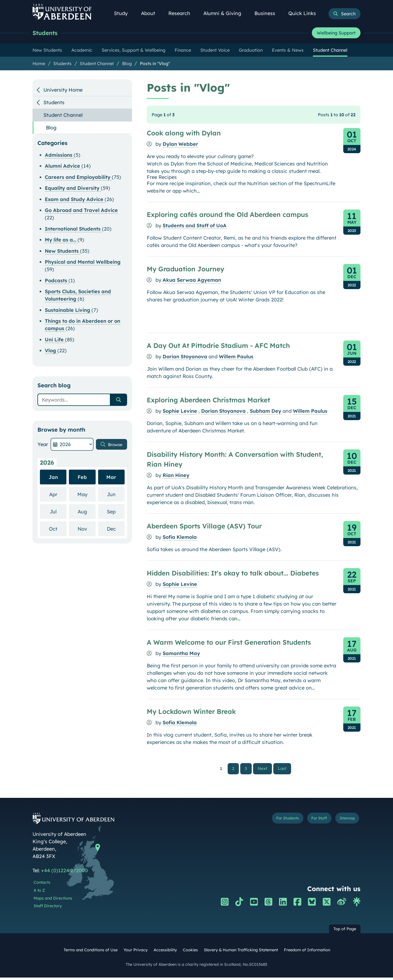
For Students (269, 822)
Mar (111, 479)
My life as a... (61, 241)
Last (284, 770)
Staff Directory (48, 908)
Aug (87, 513)
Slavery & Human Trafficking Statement (241, 952)
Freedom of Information (307, 952)
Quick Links (305, 13)
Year (43, 446)
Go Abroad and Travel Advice (81, 212)
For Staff (309, 822)
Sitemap (344, 822)
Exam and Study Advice (75, 201)
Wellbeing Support (336, 34)
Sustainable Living (68, 311)
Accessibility (165, 952)
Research (182, 13)
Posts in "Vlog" (155, 65)
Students (48, 34)
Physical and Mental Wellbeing (83, 263)
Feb (82, 479)
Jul (58, 513)
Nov (87, 530)
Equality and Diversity (73, 189)
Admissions (59, 156)
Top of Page (345, 931)
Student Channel (97, 65)
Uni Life (55, 341)
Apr (58, 495)
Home (39, 65)
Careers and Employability (78, 178)
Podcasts (57, 282)
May (86, 495)
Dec (116, 530)
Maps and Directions (53, 900)
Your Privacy (136, 952)
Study (124, 13)
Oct (58, 530)
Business (268, 13)
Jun (116, 495)
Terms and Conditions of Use (91, 952)
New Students (62, 252)
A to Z (39, 892)
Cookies (190, 952)
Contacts (42, 885)
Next (265, 770)
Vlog (51, 352)
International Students (73, 230)
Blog (127, 65)
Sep (116, 513)
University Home (63, 91)
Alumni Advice (63, 167)
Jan (53, 479)
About (151, 13)
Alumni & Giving (225, 13)
